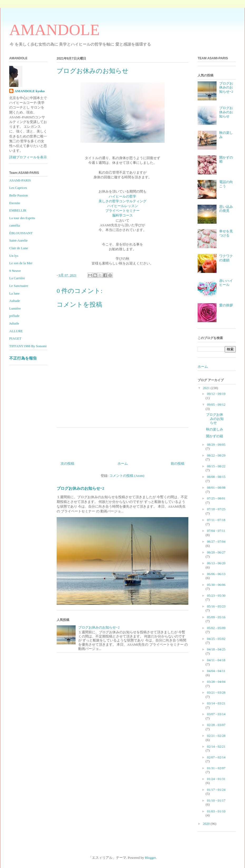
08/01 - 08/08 (216, 487)
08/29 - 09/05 (216, 445)
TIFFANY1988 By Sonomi (28, 346)
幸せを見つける (226, 233)
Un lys (14, 256)
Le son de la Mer (21, 263)
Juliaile (14, 323)
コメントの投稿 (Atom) (127, 476)
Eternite (15, 203)
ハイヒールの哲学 (122, 196)
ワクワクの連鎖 (226, 258)
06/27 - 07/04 (216, 541)
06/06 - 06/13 (216, 574)
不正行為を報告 (23, 358)
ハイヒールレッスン (123, 206)
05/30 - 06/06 (216, 585)
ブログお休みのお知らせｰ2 (80, 488)
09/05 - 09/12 (216, 404)
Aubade (14, 301)
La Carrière (17, 278)
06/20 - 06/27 (216, 552)
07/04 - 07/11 (216, 531)
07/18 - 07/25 (216, 509)
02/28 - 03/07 (216, 725)
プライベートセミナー (122, 211)
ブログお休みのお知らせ (226, 112)
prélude (14, 316)
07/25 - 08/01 (216, 498)
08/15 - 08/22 (216, 466)
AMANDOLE (54, 30)
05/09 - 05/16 (216, 617)
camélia (14, 225)
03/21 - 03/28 (216, 692)
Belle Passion (18, 195)
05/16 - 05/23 (216, 606)
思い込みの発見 (226, 209)
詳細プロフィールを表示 (28, 157)
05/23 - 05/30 (216, 595)
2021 (207, 388)
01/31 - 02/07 (216, 768)
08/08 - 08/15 (216, 477)
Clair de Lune (19, 248)
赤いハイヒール (226, 283)
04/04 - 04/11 (216, 671)
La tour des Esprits (22, 218)
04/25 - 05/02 (216, 639)
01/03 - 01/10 (216, 811)
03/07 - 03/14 (216, 714)
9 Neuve (15, 271)
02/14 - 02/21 (216, 746)
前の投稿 (178, 464)
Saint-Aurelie (18, 240)
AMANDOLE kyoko (30, 91)
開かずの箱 (215, 436)
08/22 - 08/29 (216, 455)
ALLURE (16, 331)
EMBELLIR (18, 210)
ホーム (123, 464)
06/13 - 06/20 (216, 563)
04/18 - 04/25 (216, 649)
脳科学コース (122, 215)
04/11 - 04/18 (216, 660)
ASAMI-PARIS (20, 180)
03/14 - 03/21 (216, 703)
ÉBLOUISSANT (21, 233)
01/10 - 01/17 (216, 800)
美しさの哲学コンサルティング (122, 201)
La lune (14, 293)
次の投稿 (67, 464)
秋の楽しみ (215, 429)
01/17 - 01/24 (216, 790)
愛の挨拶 (226, 305)
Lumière (15, 308)
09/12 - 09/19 (216, 394)
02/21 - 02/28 (216, 736)
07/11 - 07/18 (216, 520)
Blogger (150, 858)
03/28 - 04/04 (216, 682)
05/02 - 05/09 (216, 628)
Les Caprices (18, 188)
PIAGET (15, 338)
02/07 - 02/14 (216, 757)
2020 (207, 824)
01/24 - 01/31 (216, 779)
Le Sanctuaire (19, 286)
